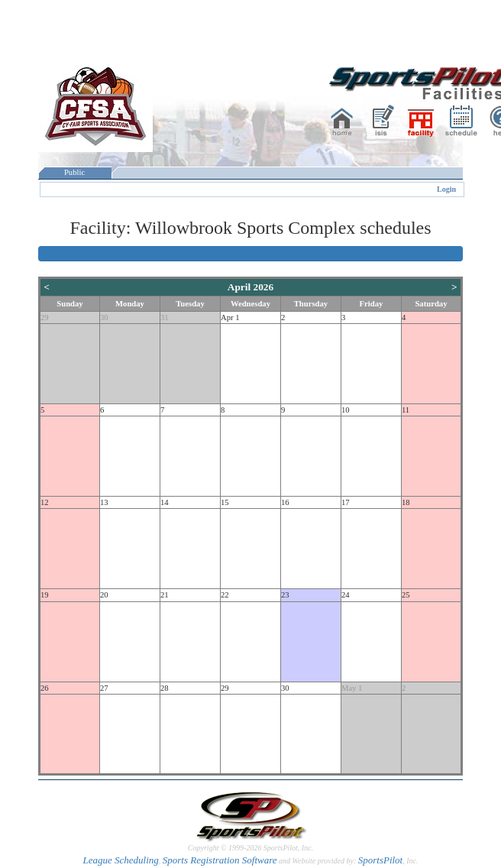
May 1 (352, 688)
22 (225, 595)
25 (406, 595)
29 (45, 317)
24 (346, 595)
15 (225, 502)
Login (446, 189)
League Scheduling (120, 860)
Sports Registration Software (220, 860)
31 (165, 317)
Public (75, 172)
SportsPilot (381, 860)
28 (165, 688)
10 (346, 410)
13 (104, 502)
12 (45, 502)
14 (165, 502)
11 (406, 410)
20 (104, 595)
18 (406, 502)
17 (346, 502)
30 (104, 317)
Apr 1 (230, 317)
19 (45, 595)
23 (285, 595)
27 (104, 688)
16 (285, 502)
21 (165, 595)
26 (45, 688)
